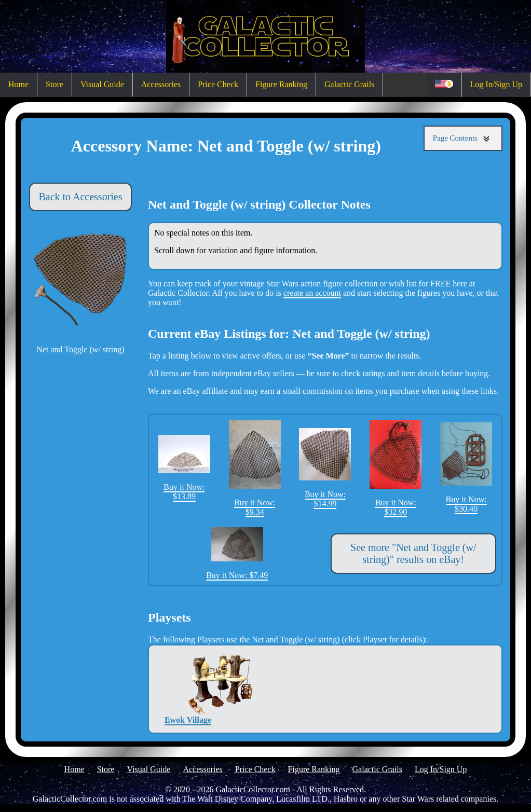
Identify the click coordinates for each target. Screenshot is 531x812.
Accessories (161, 84)
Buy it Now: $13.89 (184, 467)
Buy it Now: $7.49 (237, 554)
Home (18, 84)
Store (55, 84)
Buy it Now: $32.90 (396, 468)
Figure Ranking (281, 84)
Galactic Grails (349, 84)
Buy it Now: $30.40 (466, 468)
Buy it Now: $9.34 (255, 468)
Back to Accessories (80, 197)
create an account (312, 293)
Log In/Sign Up (496, 84)
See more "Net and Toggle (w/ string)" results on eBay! (413, 553)
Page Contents (463, 138)
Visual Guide (102, 84)
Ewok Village (188, 689)
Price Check (218, 84)
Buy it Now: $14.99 (325, 468)
